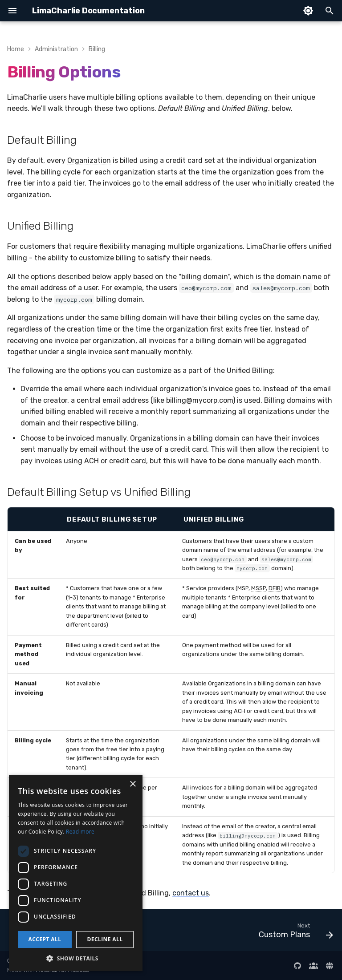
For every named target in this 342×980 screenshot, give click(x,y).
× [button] (132, 784)
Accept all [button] (45, 939)
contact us (191, 893)
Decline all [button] (105, 939)
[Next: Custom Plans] (294, 933)
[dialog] (76, 873)
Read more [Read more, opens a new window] (80, 832)
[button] (76, 958)
